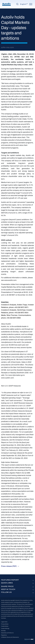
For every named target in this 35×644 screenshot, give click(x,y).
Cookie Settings (5, 628)
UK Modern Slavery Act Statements (10, 637)
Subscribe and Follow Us (7, 633)
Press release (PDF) (9, 566)
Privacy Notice (5, 624)
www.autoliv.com (10, 280)
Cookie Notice (5, 626)
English (23, 4)
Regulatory (4, 635)
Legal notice (4, 622)
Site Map (3, 631)
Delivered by (28, 639)
